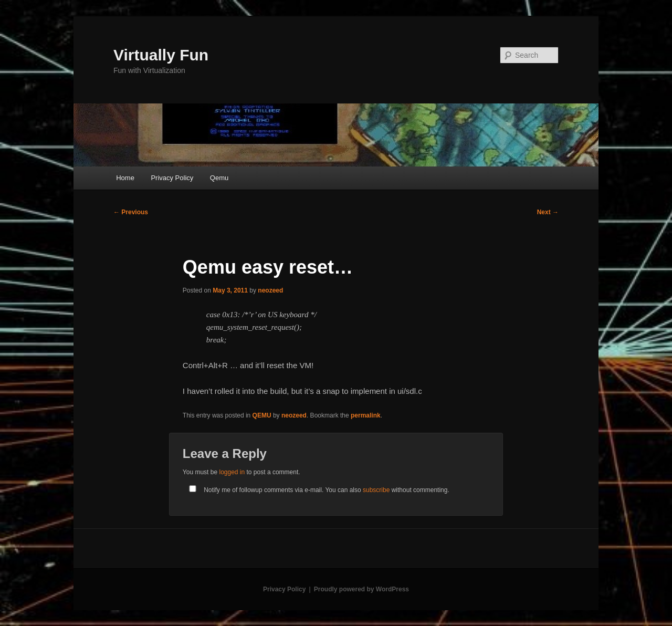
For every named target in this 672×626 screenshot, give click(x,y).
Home (125, 178)
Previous (131, 212)
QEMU (262, 415)
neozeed (270, 290)
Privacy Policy (172, 178)
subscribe (376, 490)
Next (548, 212)
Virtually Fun (161, 55)
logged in (232, 472)
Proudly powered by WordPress (361, 589)
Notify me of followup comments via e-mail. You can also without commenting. (317, 490)
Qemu (219, 178)
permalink (366, 415)
